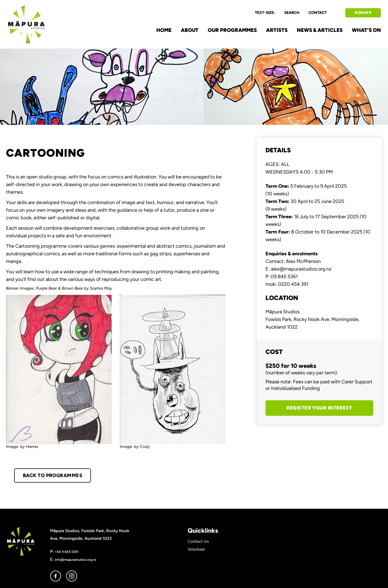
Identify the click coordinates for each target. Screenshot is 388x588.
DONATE (363, 13)
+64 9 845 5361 (67, 552)
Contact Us (198, 541)
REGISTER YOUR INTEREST (319, 408)
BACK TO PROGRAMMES (53, 475)
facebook (56, 576)
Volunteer (196, 549)
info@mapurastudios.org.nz (76, 560)
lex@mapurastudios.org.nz (303, 269)
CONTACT (318, 13)
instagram (72, 576)
